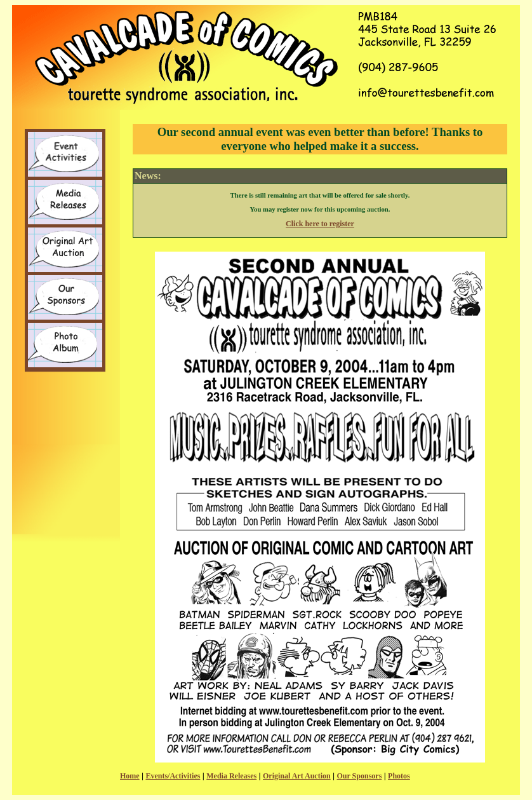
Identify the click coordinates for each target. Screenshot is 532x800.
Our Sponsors (360, 776)
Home (130, 776)
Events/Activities (173, 776)
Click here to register (320, 224)
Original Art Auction (297, 776)
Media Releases (231, 776)
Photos (399, 776)
